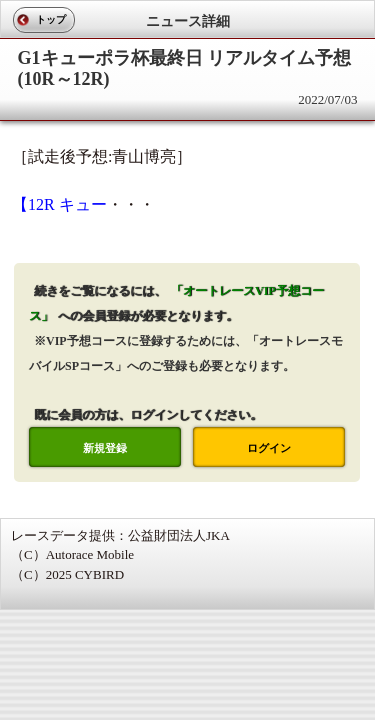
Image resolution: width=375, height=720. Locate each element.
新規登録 (105, 448)
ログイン (269, 448)
